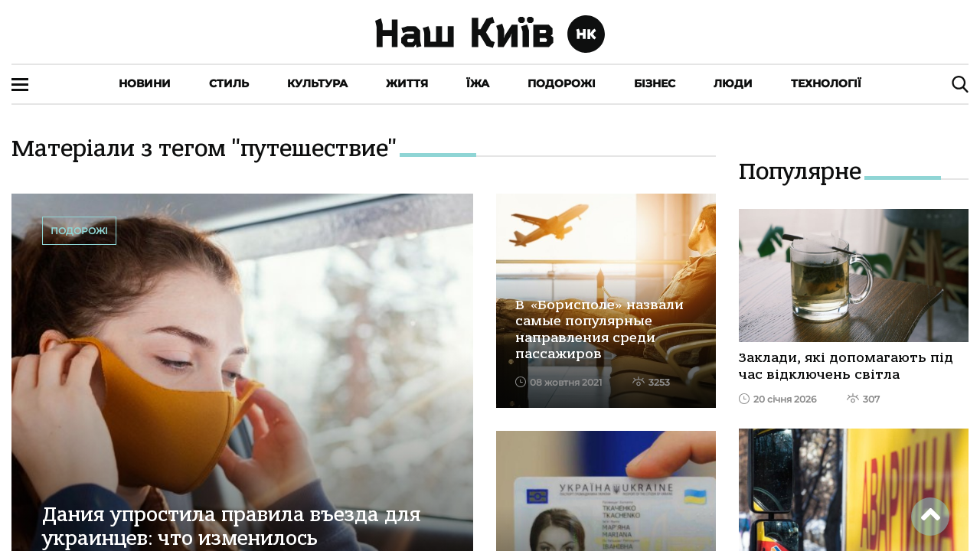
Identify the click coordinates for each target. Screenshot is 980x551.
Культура (317, 83)
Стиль (229, 83)
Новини (145, 83)
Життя (407, 83)
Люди (733, 83)
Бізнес (655, 83)
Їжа (478, 83)
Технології (826, 83)
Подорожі (562, 83)
